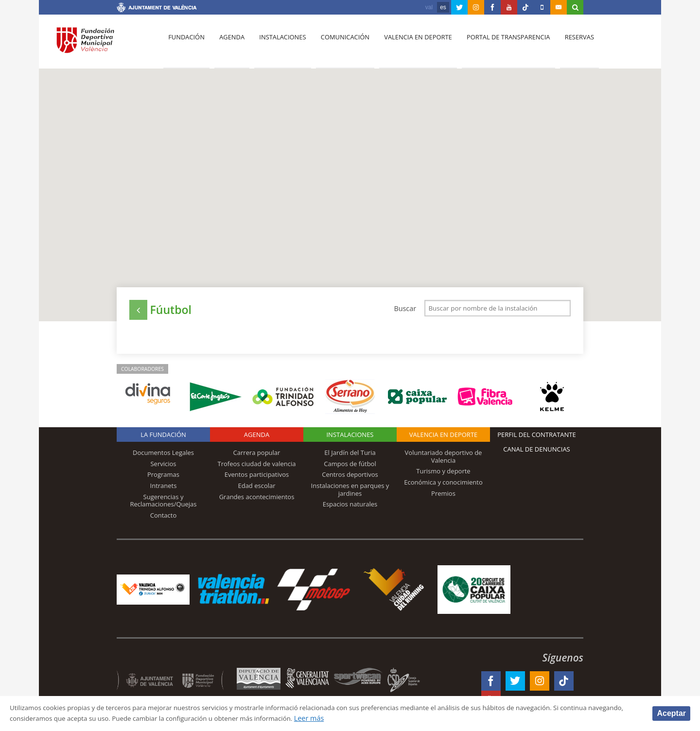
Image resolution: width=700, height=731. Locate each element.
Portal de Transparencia (499, 44)
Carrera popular (257, 455)
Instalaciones (278, 44)
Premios (443, 496)
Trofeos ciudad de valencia (257, 467)
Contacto (164, 518)
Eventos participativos (257, 477)
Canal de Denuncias (537, 452)
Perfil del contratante (536, 437)
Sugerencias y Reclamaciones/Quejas (164, 504)
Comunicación (339, 44)
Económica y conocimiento (443, 485)
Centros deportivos (350, 477)
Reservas (569, 44)
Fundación (185, 44)
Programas (163, 477)
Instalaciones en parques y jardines (350, 492)
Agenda (229, 44)
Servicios (163, 467)
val (429, 7)
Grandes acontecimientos (257, 500)
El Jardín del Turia (350, 455)
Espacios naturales (350, 507)
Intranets (164, 488)
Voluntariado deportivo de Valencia (444, 459)
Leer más (372, 718)
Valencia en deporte (411, 44)
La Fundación (163, 437)
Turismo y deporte (443, 474)
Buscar (405, 308)
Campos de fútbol (350, 467)
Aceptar (671, 713)
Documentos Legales (163, 455)
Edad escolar (256, 488)
